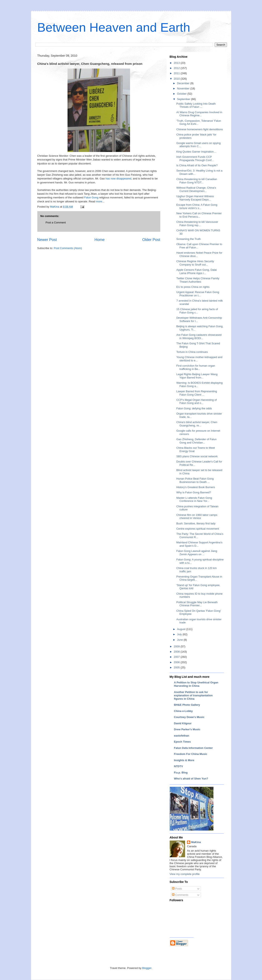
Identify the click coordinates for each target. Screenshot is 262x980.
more (99, 201)
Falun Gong (91, 197)
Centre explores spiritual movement (198, 529)
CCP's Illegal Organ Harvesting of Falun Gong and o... (197, 402)
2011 (177, 73)
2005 (177, 667)
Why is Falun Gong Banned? (194, 492)
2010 (177, 79)
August (182, 629)
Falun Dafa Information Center (193, 748)
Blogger (147, 968)
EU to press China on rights (193, 287)
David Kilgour (183, 723)
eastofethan (182, 736)
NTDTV (179, 766)
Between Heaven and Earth (114, 27)
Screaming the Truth (189, 239)
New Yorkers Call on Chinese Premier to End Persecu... (199, 215)
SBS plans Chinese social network (197, 456)
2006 (177, 662)
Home (100, 240)
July (180, 634)
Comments (180, 895)
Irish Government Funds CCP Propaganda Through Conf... (195, 159)
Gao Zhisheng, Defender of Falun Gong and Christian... (196, 441)
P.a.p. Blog (181, 773)
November (184, 88)
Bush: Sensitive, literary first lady (196, 523)
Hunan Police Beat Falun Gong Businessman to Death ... (195, 480)
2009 (177, 646)
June (180, 640)
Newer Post (47, 240)
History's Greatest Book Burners (196, 487)
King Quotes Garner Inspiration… (196, 152)
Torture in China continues (192, 352)
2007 (177, 657)
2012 (177, 68)
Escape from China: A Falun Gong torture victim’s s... (197, 206)
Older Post (151, 240)
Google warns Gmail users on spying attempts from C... (198, 145)
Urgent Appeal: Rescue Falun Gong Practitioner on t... (198, 294)
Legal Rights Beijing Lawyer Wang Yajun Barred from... (197, 376)
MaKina (196, 842)
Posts (177, 889)
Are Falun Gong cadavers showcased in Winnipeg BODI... (199, 336)
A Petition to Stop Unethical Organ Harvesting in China (196, 684)
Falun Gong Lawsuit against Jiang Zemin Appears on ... (197, 553)
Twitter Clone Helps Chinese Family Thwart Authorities (198, 280)
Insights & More (184, 760)
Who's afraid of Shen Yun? (191, 779)
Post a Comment (56, 222)
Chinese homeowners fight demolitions (200, 129)
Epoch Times (182, 742)
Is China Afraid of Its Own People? (197, 165)
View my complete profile (185, 874)
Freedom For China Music (191, 754)
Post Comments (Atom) (68, 248)
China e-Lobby (183, 711)
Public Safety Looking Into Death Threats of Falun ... (196, 105)
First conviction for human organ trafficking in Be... (196, 367)
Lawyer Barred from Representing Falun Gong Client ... (197, 393)
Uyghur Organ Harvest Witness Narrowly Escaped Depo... (195, 198)
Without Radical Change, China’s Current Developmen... (196, 189)
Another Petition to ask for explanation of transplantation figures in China (193, 695)
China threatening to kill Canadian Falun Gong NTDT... (197, 181)
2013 (177, 63)
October (182, 94)
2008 (177, 652)
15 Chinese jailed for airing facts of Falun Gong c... (197, 311)
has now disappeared (118, 179)
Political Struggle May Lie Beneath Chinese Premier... (197, 604)
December (184, 83)
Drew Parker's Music (187, 729)
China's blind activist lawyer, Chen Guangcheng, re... (197, 424)
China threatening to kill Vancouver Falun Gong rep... (197, 224)
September (184, 99)
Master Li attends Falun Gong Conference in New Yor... (194, 499)
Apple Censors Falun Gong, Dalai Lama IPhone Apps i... (197, 271)
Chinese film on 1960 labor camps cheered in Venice (197, 517)
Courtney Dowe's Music (189, 717)
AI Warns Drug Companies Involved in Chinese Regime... (199, 114)
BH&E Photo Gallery (187, 705)
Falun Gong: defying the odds (194, 408)
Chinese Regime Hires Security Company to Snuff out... (195, 263)
